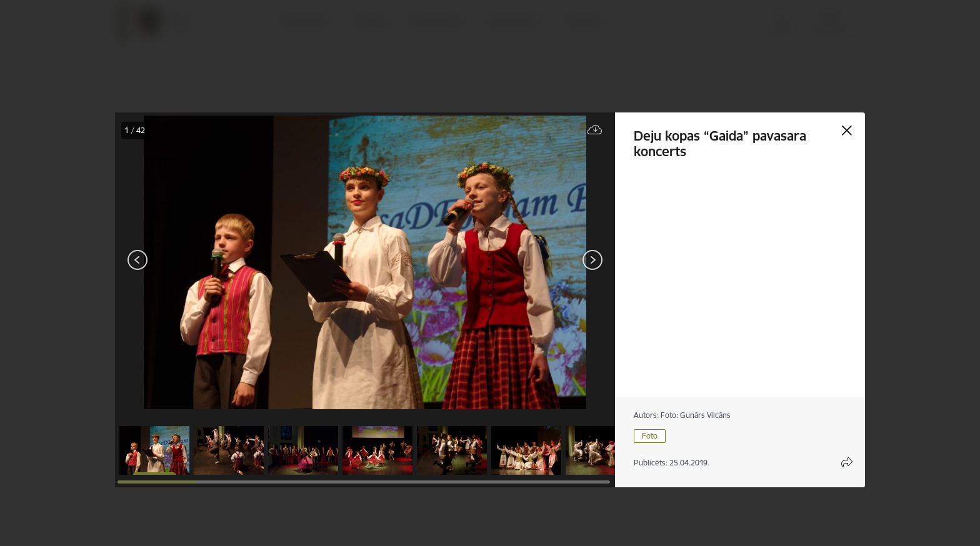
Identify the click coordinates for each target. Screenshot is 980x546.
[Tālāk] (592, 260)
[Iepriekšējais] (138, 260)
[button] (154, 450)
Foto (650, 436)
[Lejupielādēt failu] (595, 130)
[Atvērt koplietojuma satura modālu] (847, 462)
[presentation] (190, 261)
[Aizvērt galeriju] (847, 131)
